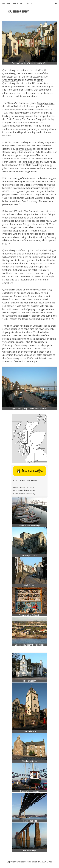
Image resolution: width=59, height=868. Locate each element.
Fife (34, 83)
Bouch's (52, 158)
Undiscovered (17, 4)
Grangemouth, (10, 80)
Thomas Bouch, (24, 149)
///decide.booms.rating (24, 493)
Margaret (7, 122)
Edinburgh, (8, 345)
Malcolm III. (20, 106)
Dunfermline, (9, 109)
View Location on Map (23, 487)
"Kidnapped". (33, 361)
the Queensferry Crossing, (43, 237)
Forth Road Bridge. (45, 214)
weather (7, 135)
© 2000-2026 (46, 862)
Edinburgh (18, 90)
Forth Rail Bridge (31, 162)
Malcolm (46, 109)
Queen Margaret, (46, 103)
